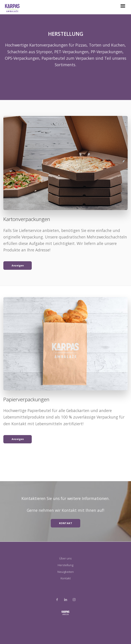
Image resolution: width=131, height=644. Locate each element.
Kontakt (66, 578)
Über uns (65, 558)
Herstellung (65, 565)
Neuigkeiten (66, 572)
